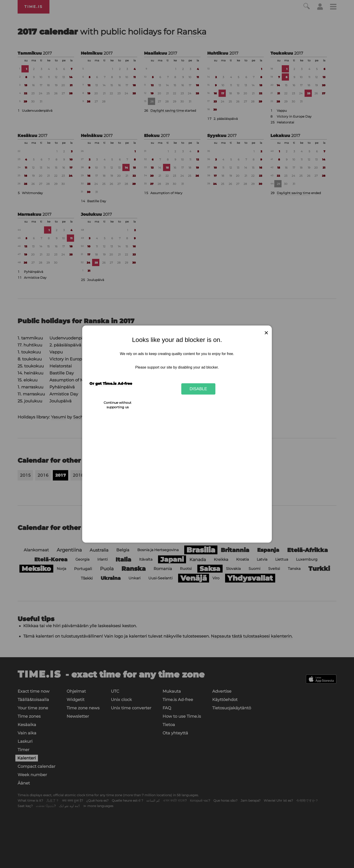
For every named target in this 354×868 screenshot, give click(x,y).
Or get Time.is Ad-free (111, 384)
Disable (198, 389)
